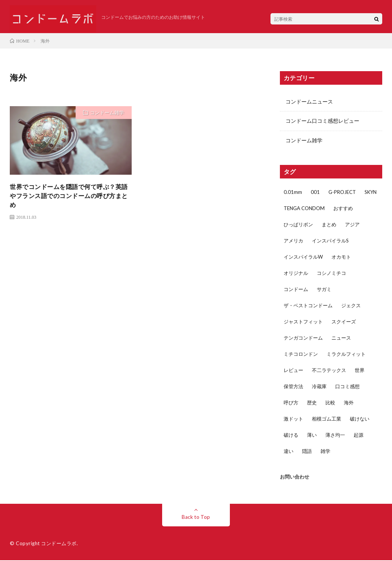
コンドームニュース (309, 102)
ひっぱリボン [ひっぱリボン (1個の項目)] (298, 225)
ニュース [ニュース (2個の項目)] (341, 338)
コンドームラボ (59, 544)
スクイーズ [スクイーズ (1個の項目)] (344, 322)
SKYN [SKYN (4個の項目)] (371, 193)
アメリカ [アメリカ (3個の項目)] (293, 241)
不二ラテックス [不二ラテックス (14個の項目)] (329, 371)
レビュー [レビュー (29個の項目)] (293, 371)
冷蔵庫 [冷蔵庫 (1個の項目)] (319, 387)
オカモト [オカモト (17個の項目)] (341, 258)
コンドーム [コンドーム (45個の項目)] (296, 290)
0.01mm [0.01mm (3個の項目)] (293, 193)
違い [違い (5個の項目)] (289, 452)
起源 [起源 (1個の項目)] (359, 436)
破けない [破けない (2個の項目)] (360, 419)
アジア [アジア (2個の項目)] (352, 225)
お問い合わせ (295, 477)
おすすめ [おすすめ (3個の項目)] (343, 209)
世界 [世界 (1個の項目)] (360, 371)
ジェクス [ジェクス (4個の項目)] (351, 306)
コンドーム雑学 (107, 113)
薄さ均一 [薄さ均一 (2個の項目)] (335, 436)
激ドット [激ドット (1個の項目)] (293, 419)
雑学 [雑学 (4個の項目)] (325, 452)
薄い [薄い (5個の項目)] (312, 436)
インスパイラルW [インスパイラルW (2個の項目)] (303, 258)
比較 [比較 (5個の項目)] (330, 403)
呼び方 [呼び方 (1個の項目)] (291, 403)
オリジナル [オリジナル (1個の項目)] (296, 274)
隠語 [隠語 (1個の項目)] (307, 452)
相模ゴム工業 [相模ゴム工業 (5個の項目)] (327, 419)
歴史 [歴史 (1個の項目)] (312, 403)
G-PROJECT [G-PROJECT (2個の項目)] (342, 193)
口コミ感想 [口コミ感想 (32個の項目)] (347, 387)
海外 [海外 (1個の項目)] (349, 403)
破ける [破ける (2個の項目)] (291, 436)
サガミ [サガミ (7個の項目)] (324, 290)
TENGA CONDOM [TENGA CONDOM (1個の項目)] (304, 209)
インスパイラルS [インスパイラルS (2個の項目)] (330, 241)
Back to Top (196, 518)
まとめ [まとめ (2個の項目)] (329, 225)
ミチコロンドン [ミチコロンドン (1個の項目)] (301, 355)
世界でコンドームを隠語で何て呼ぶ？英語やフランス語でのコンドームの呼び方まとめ (69, 197)
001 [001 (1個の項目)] (315, 193)
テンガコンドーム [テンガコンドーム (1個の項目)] (303, 338)
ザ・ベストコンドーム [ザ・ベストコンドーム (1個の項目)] (308, 306)
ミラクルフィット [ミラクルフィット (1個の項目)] (346, 355)
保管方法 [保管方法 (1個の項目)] (293, 387)
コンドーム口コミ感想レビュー (322, 121)
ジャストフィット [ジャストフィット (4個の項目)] (303, 322)
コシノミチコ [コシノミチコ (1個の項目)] (331, 274)
